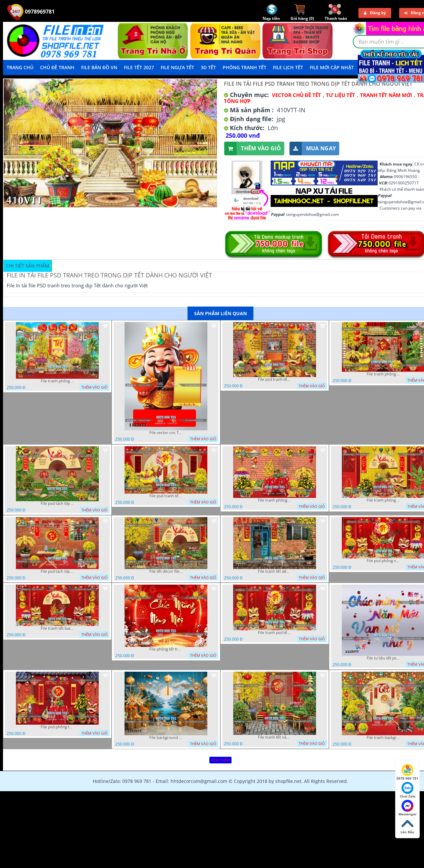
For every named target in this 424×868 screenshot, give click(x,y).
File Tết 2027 (139, 67)
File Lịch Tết (288, 67)
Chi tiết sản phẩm (28, 266)
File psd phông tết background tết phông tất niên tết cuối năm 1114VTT (57, 727)
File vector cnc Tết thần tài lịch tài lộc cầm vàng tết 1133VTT (166, 433)
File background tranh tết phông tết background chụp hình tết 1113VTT (166, 738)
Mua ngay (313, 148)
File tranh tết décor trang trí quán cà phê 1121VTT (275, 571)
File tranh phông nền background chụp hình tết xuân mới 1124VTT (383, 500)
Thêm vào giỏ (253, 148)
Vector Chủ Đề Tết (296, 95)
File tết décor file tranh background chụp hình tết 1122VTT (166, 571)
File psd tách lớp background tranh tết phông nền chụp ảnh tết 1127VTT (57, 504)
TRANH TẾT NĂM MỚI (386, 95)
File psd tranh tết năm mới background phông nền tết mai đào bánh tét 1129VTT (275, 379)
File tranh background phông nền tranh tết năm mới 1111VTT (383, 738)
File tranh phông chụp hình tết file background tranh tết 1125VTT (275, 500)
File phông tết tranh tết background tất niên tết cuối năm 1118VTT (166, 649)
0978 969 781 (407, 772)
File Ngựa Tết (177, 67)
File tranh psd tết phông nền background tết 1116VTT (275, 633)
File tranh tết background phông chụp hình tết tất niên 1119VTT (57, 628)
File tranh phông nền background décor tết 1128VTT (383, 374)
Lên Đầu (407, 826)
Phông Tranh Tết (244, 67)
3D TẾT (208, 67)
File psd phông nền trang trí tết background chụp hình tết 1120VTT (383, 561)
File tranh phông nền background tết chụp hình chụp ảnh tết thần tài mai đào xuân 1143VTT (57, 381)
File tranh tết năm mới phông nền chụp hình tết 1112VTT (275, 737)
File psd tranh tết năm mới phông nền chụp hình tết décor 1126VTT (166, 496)
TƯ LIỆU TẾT (341, 95)
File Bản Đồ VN (99, 67)
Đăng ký (375, 13)
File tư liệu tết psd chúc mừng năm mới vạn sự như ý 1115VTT (383, 658)
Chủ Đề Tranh (57, 67)
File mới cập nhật (332, 67)
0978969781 (31, 12)
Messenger (408, 808)
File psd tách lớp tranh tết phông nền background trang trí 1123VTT (57, 571)
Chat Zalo (408, 790)
